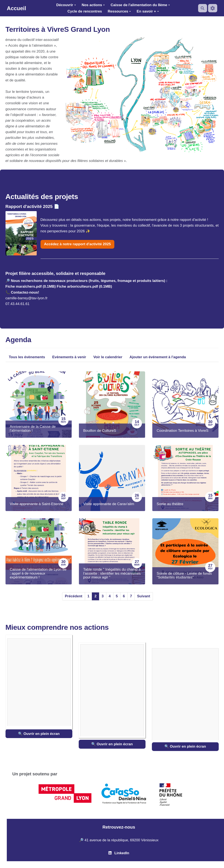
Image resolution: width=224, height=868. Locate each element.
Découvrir (66, 5)
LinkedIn (119, 853)
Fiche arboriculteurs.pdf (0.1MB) (84, 286)
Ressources (119, 11)
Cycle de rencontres (85, 11)
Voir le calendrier (108, 357)
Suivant (143, 596)
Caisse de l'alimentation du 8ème (140, 5)
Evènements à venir (69, 357)
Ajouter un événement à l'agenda (158, 357)
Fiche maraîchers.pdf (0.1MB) (31, 286)
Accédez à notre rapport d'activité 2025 (78, 244)
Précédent (74, 596)
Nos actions (93, 5)
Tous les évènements (27, 357)
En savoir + (148, 11)
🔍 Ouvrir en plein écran (39, 734)
